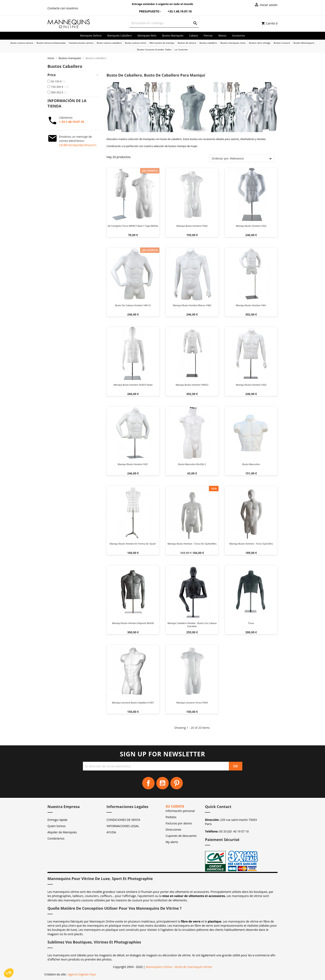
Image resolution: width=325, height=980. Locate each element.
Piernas (208, 36)
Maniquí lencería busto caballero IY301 (133, 703)
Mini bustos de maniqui (162, 43)
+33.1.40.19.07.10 (177, 11)
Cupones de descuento (181, 836)
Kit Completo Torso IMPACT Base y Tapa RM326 (133, 226)
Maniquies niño (147, 36)
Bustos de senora (187, 43)
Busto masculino (251, 464)
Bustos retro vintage (260, 43)
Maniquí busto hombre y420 (251, 385)
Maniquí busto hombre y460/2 (192, 385)
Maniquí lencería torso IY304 (192, 703)
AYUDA (111, 832)
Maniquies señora (91, 36)
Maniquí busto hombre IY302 (192, 226)
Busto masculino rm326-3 (192, 464)
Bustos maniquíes (173, 36)
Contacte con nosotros (63, 8)
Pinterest (177, 783)
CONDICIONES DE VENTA (123, 820)
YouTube (162, 783)
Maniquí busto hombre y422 (251, 226)
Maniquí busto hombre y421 (133, 464)
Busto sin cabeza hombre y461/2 (133, 305)
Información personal (180, 811)
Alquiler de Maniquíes (62, 832)
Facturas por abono (179, 823)
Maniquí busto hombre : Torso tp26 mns (251, 544)
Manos (223, 36)
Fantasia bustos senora (81, 43)
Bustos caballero (208, 43)
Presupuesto (147, 11)
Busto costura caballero (109, 43)
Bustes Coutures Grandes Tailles (154, 49)
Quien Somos (56, 826)
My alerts (172, 842)
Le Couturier (181, 49)
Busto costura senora (22, 43)
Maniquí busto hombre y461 (251, 305)
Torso (251, 623)
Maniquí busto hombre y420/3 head (133, 385)
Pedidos (171, 817)
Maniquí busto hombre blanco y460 (192, 305)
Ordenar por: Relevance (228, 158)
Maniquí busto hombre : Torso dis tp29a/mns (192, 544)
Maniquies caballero (120, 36)
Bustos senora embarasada (51, 43)
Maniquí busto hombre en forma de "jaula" (133, 544)
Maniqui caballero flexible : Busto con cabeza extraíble (192, 625)
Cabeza (194, 36)
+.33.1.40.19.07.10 (72, 122)
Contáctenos (56, 838)
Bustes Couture (282, 43)
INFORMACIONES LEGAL (123, 826)
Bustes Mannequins (304, 43)
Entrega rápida (57, 820)
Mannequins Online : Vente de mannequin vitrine (179, 967)
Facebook (148, 783)
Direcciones (173, 829)
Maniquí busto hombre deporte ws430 (133, 623)
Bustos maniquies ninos (233, 43)
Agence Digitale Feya (82, 974)
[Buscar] (164, 23)
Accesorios (239, 36)
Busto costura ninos (136, 43)
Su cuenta (175, 806)
